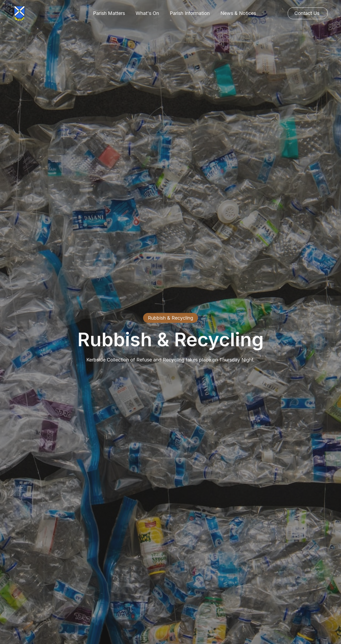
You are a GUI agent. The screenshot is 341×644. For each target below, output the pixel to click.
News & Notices (238, 13)
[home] (19, 13)
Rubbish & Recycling (170, 318)
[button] (109, 13)
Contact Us (307, 13)
